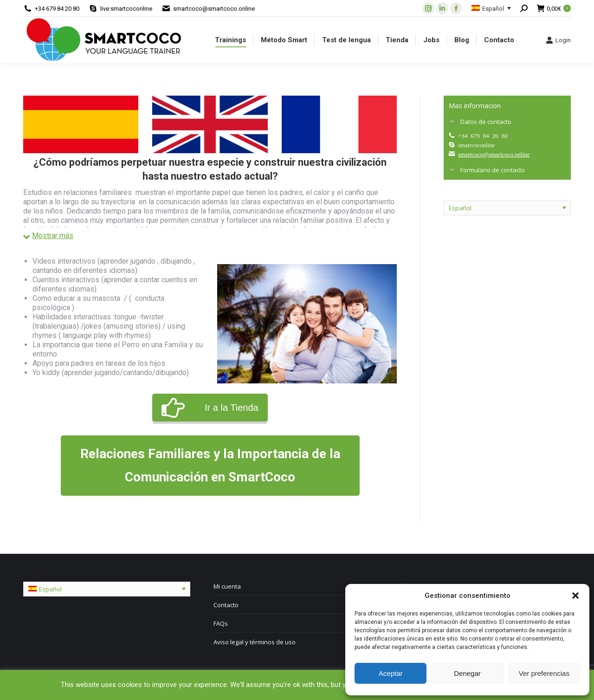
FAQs (221, 623)
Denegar (467, 673)
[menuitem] (230, 40)
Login (558, 40)
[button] (575, 596)
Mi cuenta (227, 586)
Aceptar (391, 673)
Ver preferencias (544, 673)
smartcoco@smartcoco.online (214, 9)
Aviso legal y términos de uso (255, 642)
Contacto (226, 605)
